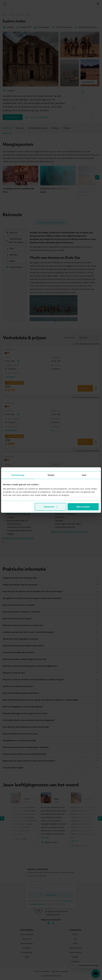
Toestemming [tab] (18, 475)
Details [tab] (51, 475)
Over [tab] (84, 475)
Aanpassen (51, 507)
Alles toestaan (83, 507)
